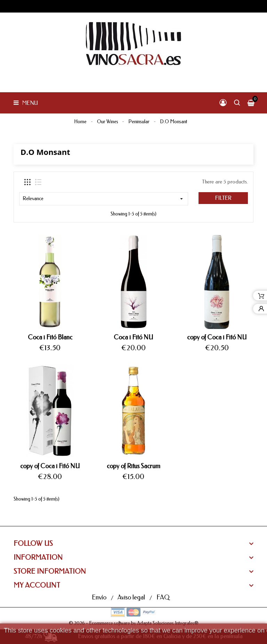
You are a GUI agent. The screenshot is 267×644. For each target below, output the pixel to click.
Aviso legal (132, 597)
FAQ (163, 597)
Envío (100, 597)
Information (38, 557)
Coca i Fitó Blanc (50, 337)
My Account (37, 585)
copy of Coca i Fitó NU (217, 337)
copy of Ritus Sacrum (133, 466)
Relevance (104, 199)
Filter (223, 198)
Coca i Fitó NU (133, 337)
